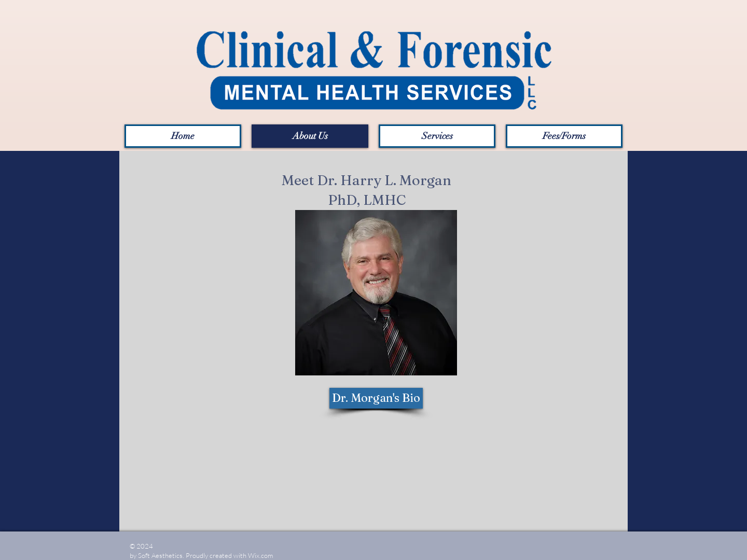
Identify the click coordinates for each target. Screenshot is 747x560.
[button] (564, 136)
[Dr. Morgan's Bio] (376, 398)
